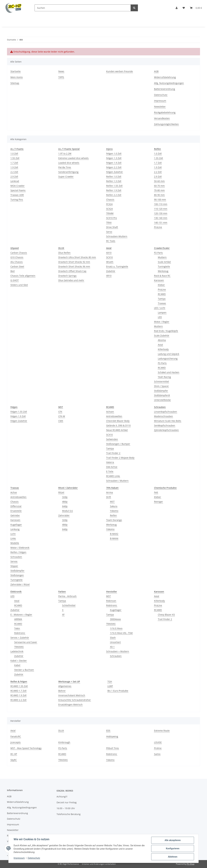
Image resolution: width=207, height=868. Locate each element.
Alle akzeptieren (173, 840)
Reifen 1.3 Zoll (114, 181)
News (61, 71)
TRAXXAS (19, 647)
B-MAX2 (114, 534)
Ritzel (61, 492)
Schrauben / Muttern (117, 481)
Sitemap (15, 83)
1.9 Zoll (14, 167)
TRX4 (109, 223)
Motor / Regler (162, 322)
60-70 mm (159, 186)
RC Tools (111, 241)
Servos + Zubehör (20, 638)
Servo (109, 232)
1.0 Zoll (14, 153)
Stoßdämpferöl (162, 395)
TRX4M (110, 213)
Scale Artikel (164, 262)
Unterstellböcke (162, 400)
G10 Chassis (17, 257)
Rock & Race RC (162, 276)
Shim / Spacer (161, 386)
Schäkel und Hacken (169, 372)
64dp (65, 506)
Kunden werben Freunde (120, 71)
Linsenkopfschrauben (166, 412)
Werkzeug (163, 271)
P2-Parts (158, 253)
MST (112, 502)
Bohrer (62, 691)
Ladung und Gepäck (168, 354)
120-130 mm (161, 213)
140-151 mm (161, 223)
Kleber (161, 285)
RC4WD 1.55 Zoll (19, 686)
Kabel (17, 665)
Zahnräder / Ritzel (20, 584)
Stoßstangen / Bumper (118, 444)
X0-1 (112, 647)
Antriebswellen (114, 416)
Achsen (110, 412)
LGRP (110, 686)
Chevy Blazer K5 (166, 615)
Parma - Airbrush (67, 596)
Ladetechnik (17, 651)
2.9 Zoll (14, 177)
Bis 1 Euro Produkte (118, 691)
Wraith (110, 262)
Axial (160, 345)
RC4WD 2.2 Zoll (18, 700)
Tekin (17, 628)
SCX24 (109, 209)
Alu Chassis (17, 262)
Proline (158, 748)
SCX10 (109, 257)
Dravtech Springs (67, 276)
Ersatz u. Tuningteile (117, 266)
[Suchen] (83, 8)
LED (160, 317)
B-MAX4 (114, 538)
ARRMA (18, 619)
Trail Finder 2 (113, 453)
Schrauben (16, 557)
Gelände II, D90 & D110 (118, 425)
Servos (14, 561)
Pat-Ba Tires (65, 167)
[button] (177, 8)
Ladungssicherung (168, 358)
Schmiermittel (162, 381)
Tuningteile (164, 266)
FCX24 (109, 204)
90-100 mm (160, 200)
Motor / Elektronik (20, 548)
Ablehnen (173, 857)
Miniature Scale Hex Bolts (168, 421)
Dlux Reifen (64, 253)
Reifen (113, 515)
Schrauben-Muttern (117, 236)
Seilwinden (112, 439)
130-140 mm (161, 218)
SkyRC (14, 760)
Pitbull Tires (113, 748)
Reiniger (158, 502)
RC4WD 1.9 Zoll (18, 695)
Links (13, 538)
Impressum (19, 858)
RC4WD (162, 294)
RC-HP (14, 754)
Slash (113, 638)
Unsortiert (115, 642)
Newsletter (160, 107)
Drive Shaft (112, 227)
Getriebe (15, 515)
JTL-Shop (191, 864)
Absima (162, 340)
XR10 (109, 276)
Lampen (162, 312)
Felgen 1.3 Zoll (114, 158)
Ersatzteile (16, 511)
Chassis (110, 200)
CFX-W (62, 416)
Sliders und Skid (19, 285)
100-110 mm (161, 204)
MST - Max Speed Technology (26, 748)
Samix (157, 754)
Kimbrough (64, 742)
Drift (109, 497)
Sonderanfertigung (68, 172)
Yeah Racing (164, 377)
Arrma (110, 492)
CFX (60, 412)
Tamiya (162, 299)
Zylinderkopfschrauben (166, 430)
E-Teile (110, 471)
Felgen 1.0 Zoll (114, 153)
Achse (14, 492)
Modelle (15, 543)
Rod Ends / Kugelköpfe (166, 331)
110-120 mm (161, 209)
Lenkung (15, 529)
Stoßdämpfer (161, 391)
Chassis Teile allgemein (23, 276)
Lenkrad (15, 181)
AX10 (109, 253)
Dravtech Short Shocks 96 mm (74, 266)
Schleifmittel (69, 605)
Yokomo (114, 511)
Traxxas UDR (17, 195)
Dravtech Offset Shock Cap (72, 271)
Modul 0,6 (67, 511)
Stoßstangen (17, 575)
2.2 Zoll (14, 172)
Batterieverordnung (165, 89)
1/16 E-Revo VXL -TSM (121, 633)
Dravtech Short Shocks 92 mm (74, 262)
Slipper (14, 566)
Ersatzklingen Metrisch (70, 705)
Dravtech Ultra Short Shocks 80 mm (77, 257)
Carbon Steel (17, 266)
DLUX (61, 731)
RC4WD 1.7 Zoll (18, 691)
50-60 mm (159, 181)
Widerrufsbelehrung (165, 77)
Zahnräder (64, 515)
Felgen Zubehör (115, 172)
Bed (13, 271)
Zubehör (111, 271)
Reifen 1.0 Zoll (114, 177)
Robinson (111, 601)
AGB (156, 71)
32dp (65, 497)
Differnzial (16, 506)
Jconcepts (16, 742)
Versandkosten (162, 118)
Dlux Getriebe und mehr (71, 280)
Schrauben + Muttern (118, 651)
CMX (61, 421)
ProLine (158, 227)
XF (63, 615)
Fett (156, 492)
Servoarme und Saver (26, 642)
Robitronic (20, 633)
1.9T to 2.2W (65, 153)
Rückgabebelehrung (165, 112)
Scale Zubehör (162, 335)
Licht (13, 534)
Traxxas (162, 303)
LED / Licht (160, 308)
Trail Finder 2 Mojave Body (120, 458)
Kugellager (16, 525)
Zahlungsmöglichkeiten (166, 124)
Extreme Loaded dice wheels (73, 158)
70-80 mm (159, 190)
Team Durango (114, 520)
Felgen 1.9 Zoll (114, 163)
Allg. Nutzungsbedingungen (169, 83)
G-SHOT (15, 280)
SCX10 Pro (112, 218)
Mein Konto (17, 77)
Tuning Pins (17, 200)
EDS (108, 731)
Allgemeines (65, 686)
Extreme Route (162, 731)
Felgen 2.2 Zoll (114, 167)
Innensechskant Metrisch (72, 695)
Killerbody (163, 349)
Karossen (159, 280)
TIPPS (61, 77)
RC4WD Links (113, 476)
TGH (110, 682)
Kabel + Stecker (19, 661)
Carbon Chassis (19, 253)
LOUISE (158, 742)
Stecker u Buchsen (24, 670)
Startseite (16, 71)
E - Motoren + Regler (21, 615)
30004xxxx (115, 619)
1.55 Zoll (15, 158)
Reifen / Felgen (18, 552)
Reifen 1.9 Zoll (114, 190)
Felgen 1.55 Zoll (19, 412)
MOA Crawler (18, 186)
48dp (65, 502)
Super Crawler (66, 177)
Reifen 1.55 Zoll (114, 186)
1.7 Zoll (14, 163)
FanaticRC (16, 736)
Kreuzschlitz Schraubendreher (75, 700)
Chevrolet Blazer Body (118, 421)
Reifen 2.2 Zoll (114, 195)
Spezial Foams (18, 190)
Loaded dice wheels (69, 163)
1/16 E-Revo (116, 628)
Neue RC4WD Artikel (117, 430)
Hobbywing (112, 736)
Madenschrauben (163, 416)
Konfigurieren (173, 848)
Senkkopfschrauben (165, 425)
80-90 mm (159, 195)
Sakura (114, 506)
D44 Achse (112, 467)
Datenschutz (34, 858)
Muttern (162, 257)
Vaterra (110, 462)
